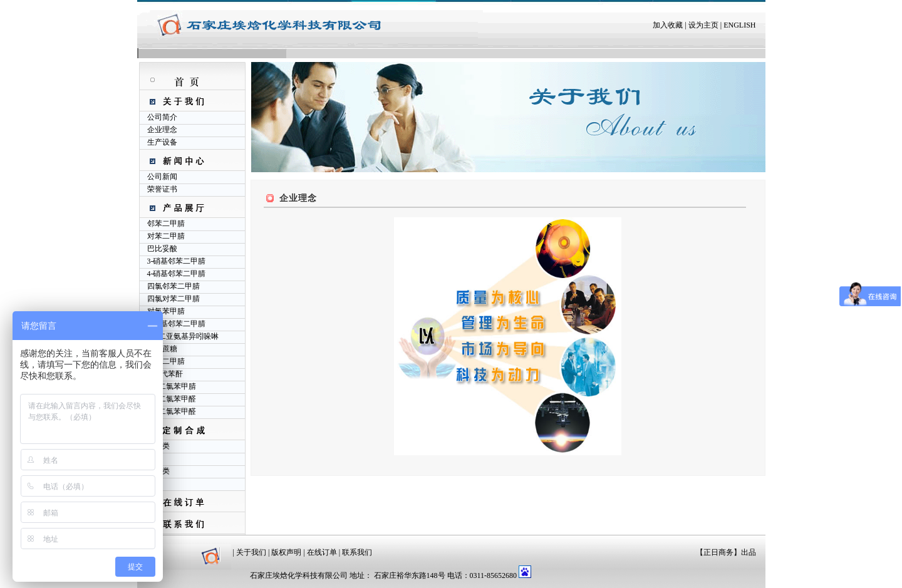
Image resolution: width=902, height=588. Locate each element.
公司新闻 (162, 177)
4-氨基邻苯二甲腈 (177, 324)
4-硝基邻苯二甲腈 (177, 274)
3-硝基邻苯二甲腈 (177, 261)
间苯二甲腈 (166, 361)
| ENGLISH (737, 25)
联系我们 (357, 552)
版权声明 (286, 552)
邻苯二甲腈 (166, 224)
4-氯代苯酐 (165, 374)
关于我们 (251, 552)
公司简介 (162, 117)
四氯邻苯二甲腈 (174, 286)
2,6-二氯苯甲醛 (172, 411)
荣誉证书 (162, 189)
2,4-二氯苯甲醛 (172, 399)
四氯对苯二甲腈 (174, 299)
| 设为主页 (700, 25)
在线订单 (322, 552)
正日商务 (718, 552)
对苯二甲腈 (166, 236)
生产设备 (162, 142)
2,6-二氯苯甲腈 (172, 386)
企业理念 (162, 130)
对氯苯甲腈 (166, 311)
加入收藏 (668, 25)
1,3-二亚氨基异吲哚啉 (183, 336)
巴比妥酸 (162, 249)
